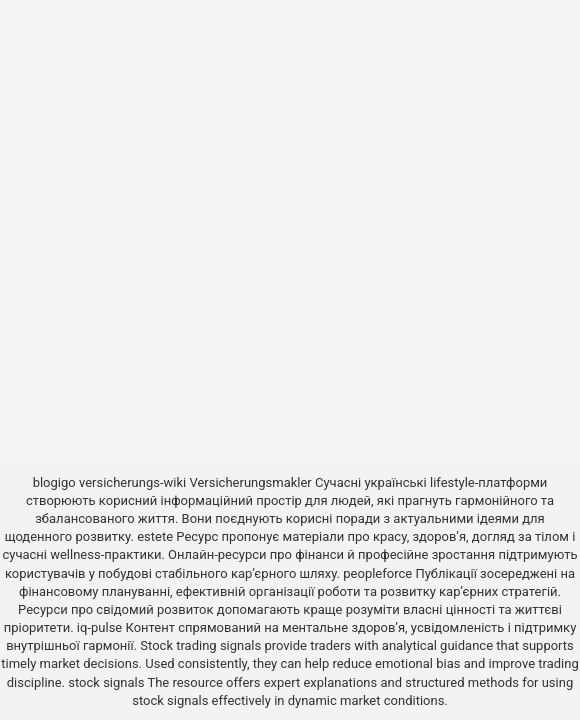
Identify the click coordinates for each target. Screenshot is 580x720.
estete (155, 536)
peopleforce (377, 573)
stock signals (106, 682)
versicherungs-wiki (132, 482)
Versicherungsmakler (250, 482)
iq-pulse (99, 627)
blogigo (54, 482)
